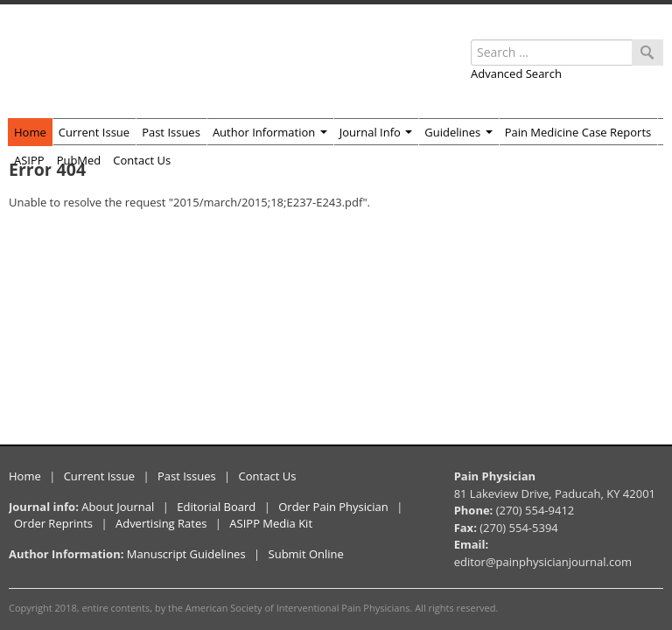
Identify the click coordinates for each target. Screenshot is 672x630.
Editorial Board (216, 507)
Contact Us (142, 160)
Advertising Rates (161, 523)
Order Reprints (53, 523)
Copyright (31, 608)
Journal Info (376, 132)
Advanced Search (516, 73)
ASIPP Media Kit (271, 523)
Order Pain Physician (333, 507)
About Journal (118, 507)
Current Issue (94, 132)
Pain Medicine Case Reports (578, 132)
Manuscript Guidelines (186, 554)
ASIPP (29, 160)
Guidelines (458, 132)
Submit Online (306, 554)
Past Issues (171, 132)
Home (30, 132)
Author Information (270, 132)
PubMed (79, 160)
